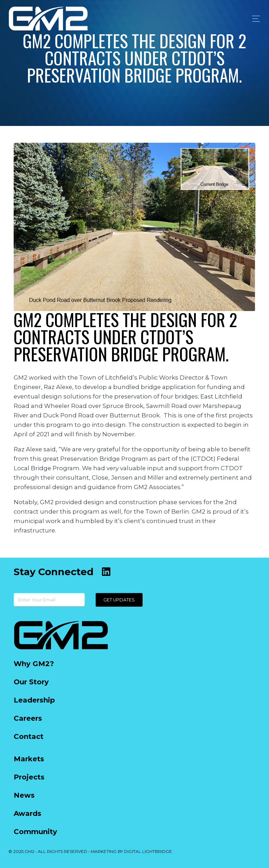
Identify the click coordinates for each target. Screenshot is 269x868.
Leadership (34, 700)
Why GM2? (34, 664)
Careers (28, 718)
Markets (29, 759)
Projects (29, 777)
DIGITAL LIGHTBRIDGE (148, 851)
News (24, 795)
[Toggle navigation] (254, 19)
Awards (27, 813)
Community (35, 832)
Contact (29, 736)
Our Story (31, 682)
